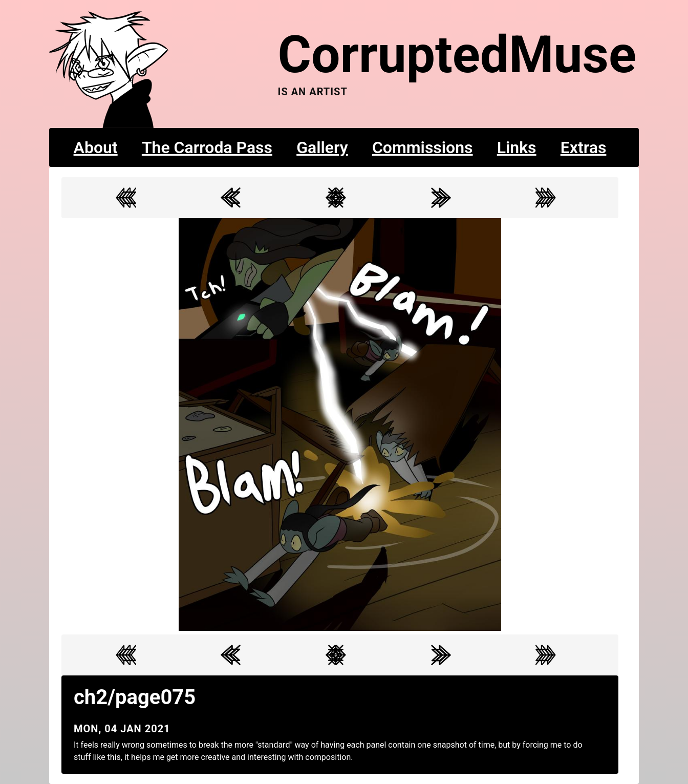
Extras (584, 147)
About (96, 147)
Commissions (423, 147)
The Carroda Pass (207, 147)
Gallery (322, 147)
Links (517, 147)
